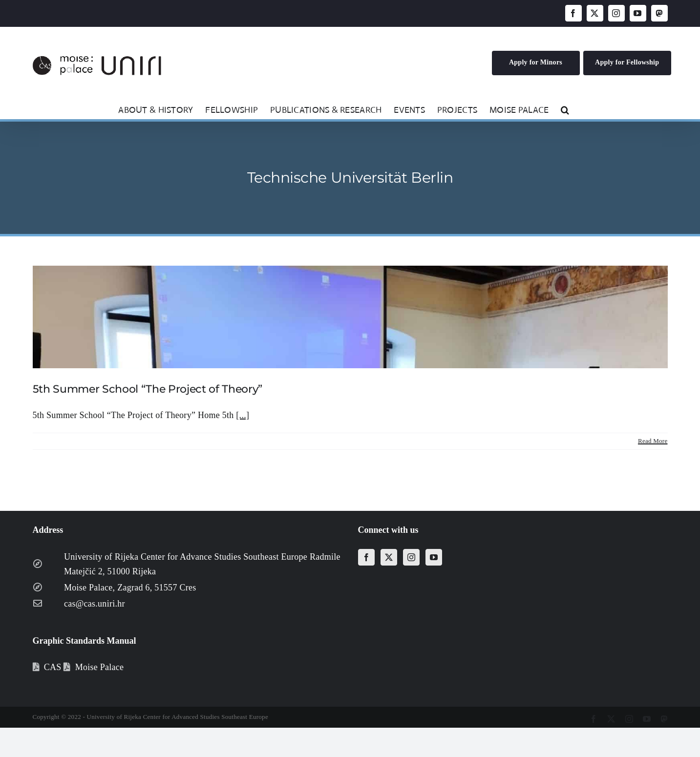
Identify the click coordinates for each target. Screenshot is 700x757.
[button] (565, 109)
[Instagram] (411, 557)
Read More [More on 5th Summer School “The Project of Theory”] (653, 441)
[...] (243, 415)
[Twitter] (389, 557)
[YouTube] (434, 557)
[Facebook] (366, 557)
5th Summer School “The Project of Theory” (148, 389)
